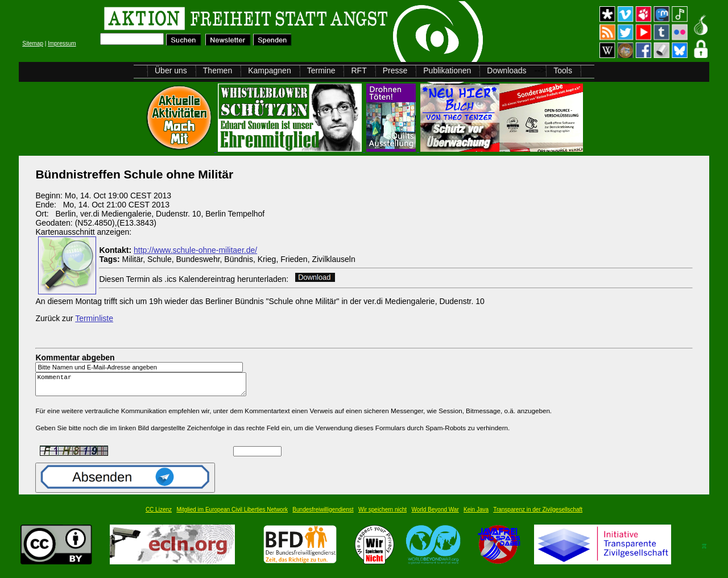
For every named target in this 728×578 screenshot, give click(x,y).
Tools (563, 70)
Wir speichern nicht (382, 515)
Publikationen (447, 70)
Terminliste (94, 318)
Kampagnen (270, 70)
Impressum (62, 43)
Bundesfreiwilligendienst (323, 515)
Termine (321, 70)
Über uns (171, 70)
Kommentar (144, 387)
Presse (395, 70)
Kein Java (476, 515)
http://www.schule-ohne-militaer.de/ (195, 250)
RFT (359, 70)
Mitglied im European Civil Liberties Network (232, 515)
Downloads (506, 70)
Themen (218, 70)
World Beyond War (435, 515)
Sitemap (33, 43)
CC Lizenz (159, 515)
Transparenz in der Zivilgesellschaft (538, 515)
